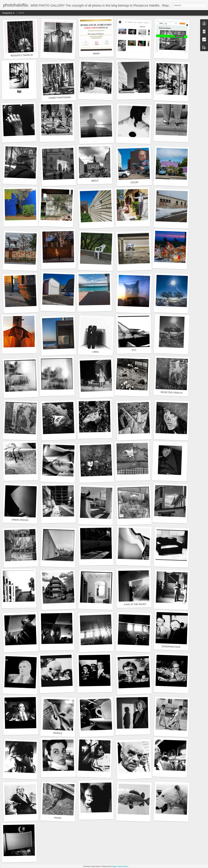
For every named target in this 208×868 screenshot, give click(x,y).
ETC (134, 350)
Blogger (114, 866)
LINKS (95, 352)
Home (21, 13)
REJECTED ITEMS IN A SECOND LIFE (180, 393)
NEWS (96, 54)
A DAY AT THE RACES (135, 604)
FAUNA (58, 818)
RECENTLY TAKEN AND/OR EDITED (29, 55)
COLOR (134, 182)
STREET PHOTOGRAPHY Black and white (69, 97)
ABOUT (95, 181)
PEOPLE (58, 733)
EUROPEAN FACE (171, 647)
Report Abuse (123, 866)
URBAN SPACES (20, 520)
